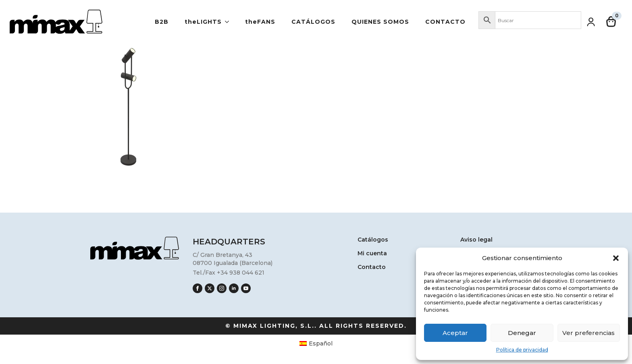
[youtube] (246, 288)
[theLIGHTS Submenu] (229, 22)
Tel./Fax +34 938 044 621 (229, 273)
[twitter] (210, 288)
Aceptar (455, 333)
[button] (616, 258)
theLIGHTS (203, 22)
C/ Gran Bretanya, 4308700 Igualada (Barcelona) (233, 259)
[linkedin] (234, 288)
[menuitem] (316, 343)
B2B (162, 22)
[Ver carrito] (611, 22)
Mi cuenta (372, 254)
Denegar (522, 333)
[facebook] (197, 288)
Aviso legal (476, 240)
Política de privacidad (522, 350)
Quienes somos (380, 22)
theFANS (260, 22)
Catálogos (313, 22)
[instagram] (222, 288)
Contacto (445, 22)
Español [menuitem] (321, 343)
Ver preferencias (588, 333)
